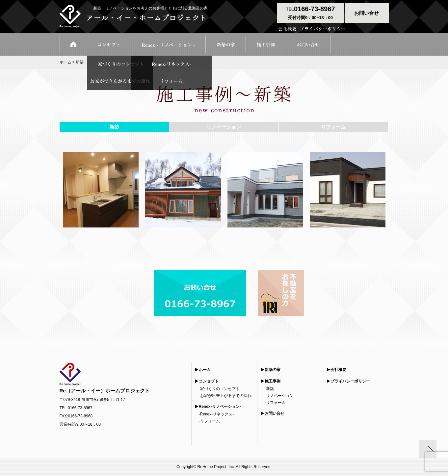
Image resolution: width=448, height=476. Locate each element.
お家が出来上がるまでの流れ (226, 396)
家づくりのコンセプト (220, 389)
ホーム (66, 62)
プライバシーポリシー (350, 381)
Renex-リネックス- (217, 414)
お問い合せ (275, 413)
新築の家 (273, 370)
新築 (270, 389)
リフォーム (210, 421)
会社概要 (338, 370)
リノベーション (280, 396)
